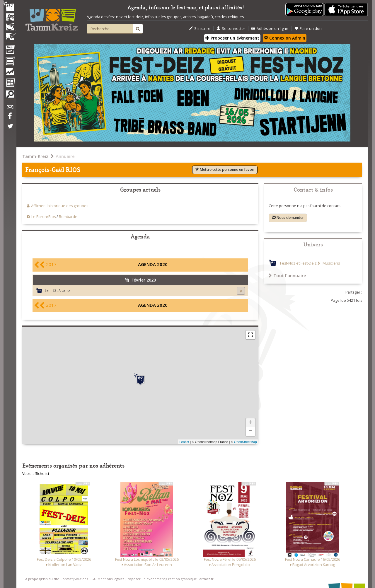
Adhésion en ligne (270, 29)
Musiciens (331, 263)
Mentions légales (111, 579)
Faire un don (308, 29)
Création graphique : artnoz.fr (190, 579)
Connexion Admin (285, 38)
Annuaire (65, 156)
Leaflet (184, 442)
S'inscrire (200, 29)
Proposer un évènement (232, 38)
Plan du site (50, 579)
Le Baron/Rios (44, 217)
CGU (93, 579)
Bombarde (68, 217)
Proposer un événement (145, 579)
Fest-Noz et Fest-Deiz (298, 263)
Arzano (64, 290)
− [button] (250, 432)
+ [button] (250, 423)
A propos (33, 579)
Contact (67, 579)
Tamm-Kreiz (35, 156)
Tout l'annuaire (287, 275)
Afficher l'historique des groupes (60, 206)
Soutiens (81, 579)
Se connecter (231, 29)
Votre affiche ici (36, 474)
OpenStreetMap (246, 442)
